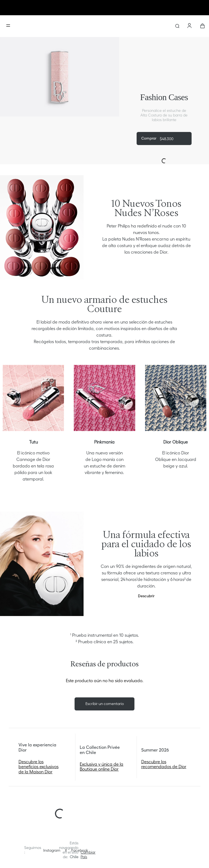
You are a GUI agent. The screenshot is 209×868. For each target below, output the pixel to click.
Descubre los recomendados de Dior (164, 764)
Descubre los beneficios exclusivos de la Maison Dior (39, 767)
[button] (88, 855)
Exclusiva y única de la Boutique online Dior (102, 767)
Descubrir (146, 596)
